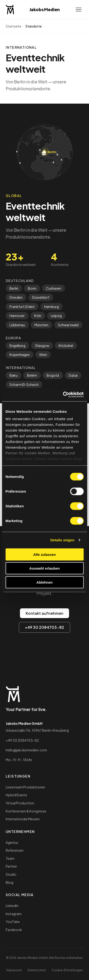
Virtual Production (20, 803)
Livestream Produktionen (25, 787)
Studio (11, 874)
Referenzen (15, 850)
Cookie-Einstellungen (67, 970)
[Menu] (79, 10)
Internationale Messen (23, 819)
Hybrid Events (16, 795)
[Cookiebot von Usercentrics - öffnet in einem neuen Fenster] (63, 395)
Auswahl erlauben (44, 568)
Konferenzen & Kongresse (26, 811)
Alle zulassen (44, 554)
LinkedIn (12, 906)
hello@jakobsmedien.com (26, 750)
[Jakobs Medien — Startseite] (10, 10)
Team (10, 858)
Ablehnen (44, 582)
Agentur (12, 842)
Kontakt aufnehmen (44, 613)
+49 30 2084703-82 (44, 627)
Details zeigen (62, 540)
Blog (9, 882)
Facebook (14, 930)
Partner (11, 866)
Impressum (14, 970)
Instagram (14, 914)
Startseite (14, 26)
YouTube (13, 922)
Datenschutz (37, 970)
